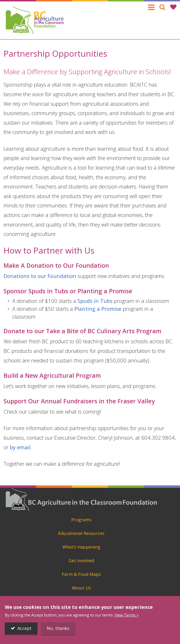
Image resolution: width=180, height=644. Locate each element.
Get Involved (81, 561)
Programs (81, 520)
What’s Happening (81, 547)
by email (20, 447)
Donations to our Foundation (40, 276)
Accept (25, 628)
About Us (81, 588)
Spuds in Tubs (95, 301)
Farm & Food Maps (81, 574)
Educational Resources (81, 533)
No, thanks (58, 628)
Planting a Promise (98, 309)
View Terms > (127, 615)
